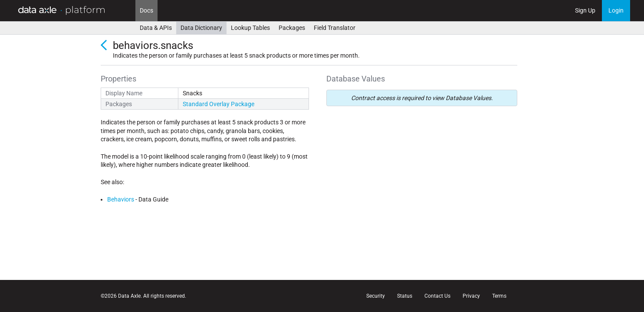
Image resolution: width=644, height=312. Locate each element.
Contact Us (437, 296)
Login (616, 10)
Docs (146, 10)
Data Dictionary (201, 28)
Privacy (471, 296)
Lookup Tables (250, 28)
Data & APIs (156, 28)
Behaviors (121, 199)
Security (376, 296)
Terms (499, 296)
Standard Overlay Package (218, 104)
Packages (292, 28)
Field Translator (335, 28)
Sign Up (585, 10)
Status (405, 296)
